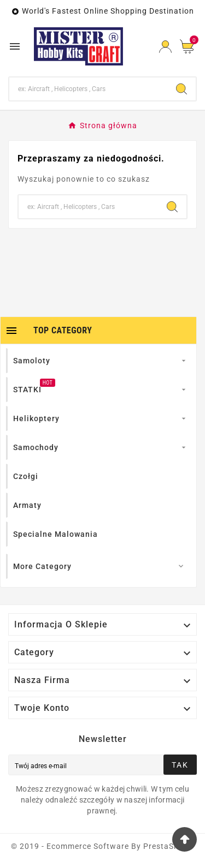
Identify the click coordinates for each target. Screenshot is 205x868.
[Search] (88, 89)
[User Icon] (165, 47)
